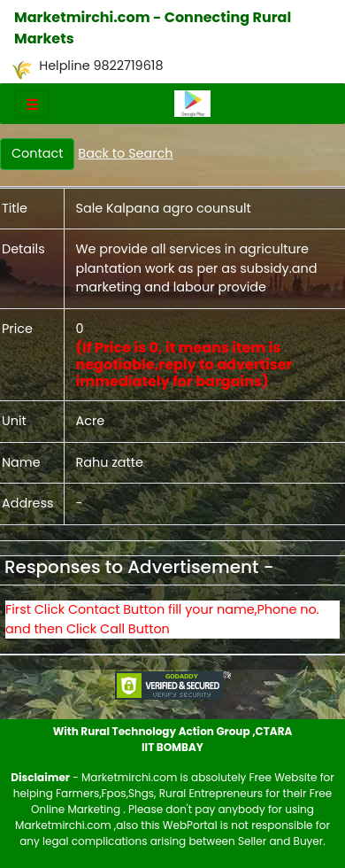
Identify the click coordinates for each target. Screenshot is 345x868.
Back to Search (125, 153)
